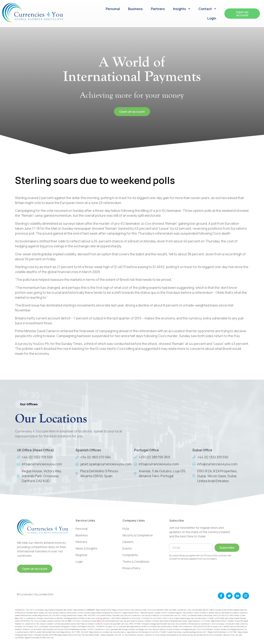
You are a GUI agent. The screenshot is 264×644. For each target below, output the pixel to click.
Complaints (130, 555)
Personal (113, 9)
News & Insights (86, 548)
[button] (29, 404)
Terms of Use (102, 621)
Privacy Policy (131, 568)
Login (212, 18)
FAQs (126, 529)
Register (81, 555)
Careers (128, 542)
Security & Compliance (138, 535)
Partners (158, 9)
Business (135, 9)
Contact (207, 9)
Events (127, 548)
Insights (182, 9)
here (17, 618)
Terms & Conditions (136, 562)
